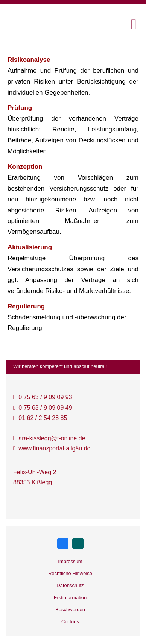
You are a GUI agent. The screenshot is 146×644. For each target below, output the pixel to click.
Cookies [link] (70, 622)
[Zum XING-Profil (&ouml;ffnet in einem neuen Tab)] (78, 543)
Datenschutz (70, 585)
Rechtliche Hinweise (70, 573)
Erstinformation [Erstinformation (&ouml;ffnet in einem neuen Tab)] (70, 597)
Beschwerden (70, 610)
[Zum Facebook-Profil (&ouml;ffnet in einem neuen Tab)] (63, 543)
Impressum (70, 561)
